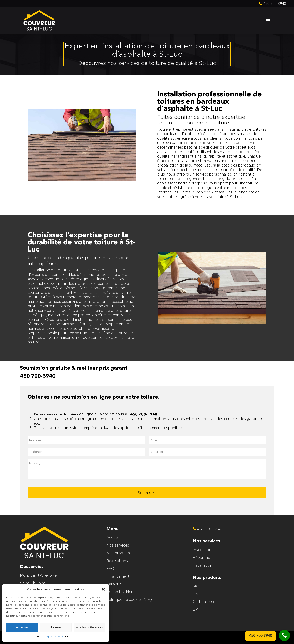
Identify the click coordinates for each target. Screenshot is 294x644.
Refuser (56, 627)
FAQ (110, 569)
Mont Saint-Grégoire (38, 575)
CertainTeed (203, 602)
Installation (203, 565)
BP (195, 609)
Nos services (118, 545)
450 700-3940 (38, 376)
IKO (196, 586)
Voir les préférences (90, 627)
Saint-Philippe (33, 583)
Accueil (113, 537)
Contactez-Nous (121, 592)
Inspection (202, 550)
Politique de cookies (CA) (129, 600)
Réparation (203, 557)
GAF (197, 594)
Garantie (114, 584)
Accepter (22, 627)
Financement (118, 576)
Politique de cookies (54, 637)
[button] (103, 589)
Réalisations (117, 561)
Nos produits (118, 553)
